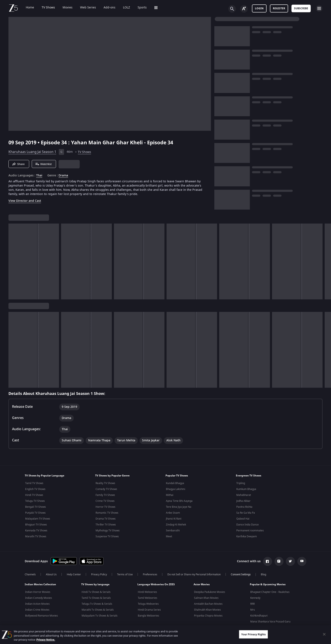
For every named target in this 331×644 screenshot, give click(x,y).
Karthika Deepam (247, 536)
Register (279, 8)
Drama (63, 176)
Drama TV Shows (106, 519)
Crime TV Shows (105, 501)
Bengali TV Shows (36, 507)
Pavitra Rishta (244, 507)
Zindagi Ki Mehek (176, 525)
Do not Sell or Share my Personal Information (194, 574)
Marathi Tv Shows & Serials (98, 610)
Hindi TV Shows (34, 495)
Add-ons (107, 8)
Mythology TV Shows (108, 531)
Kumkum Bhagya (246, 489)
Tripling (241, 483)
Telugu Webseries (148, 604)
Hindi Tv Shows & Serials (96, 592)
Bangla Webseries (148, 616)
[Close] (324, 634)
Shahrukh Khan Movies (207, 610)
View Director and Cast (25, 201)
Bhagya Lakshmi (176, 489)
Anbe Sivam (173, 513)
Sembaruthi (173, 531)
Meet (169, 536)
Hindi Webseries (147, 592)
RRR (252, 604)
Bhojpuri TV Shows (36, 525)
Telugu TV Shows (35, 501)
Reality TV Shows (105, 483)
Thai (39, 176)
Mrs (253, 610)
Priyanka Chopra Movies (208, 616)
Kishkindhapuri (259, 616)
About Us (51, 574)
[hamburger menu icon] (319, 8)
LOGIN (259, 8)
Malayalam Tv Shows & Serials (100, 616)
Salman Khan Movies (206, 598)
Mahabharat (244, 495)
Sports (139, 8)
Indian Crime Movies (37, 610)
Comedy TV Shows (106, 489)
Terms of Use (125, 574)
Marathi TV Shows (36, 536)
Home (27, 8)
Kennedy (255, 598)
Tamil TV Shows (34, 483)
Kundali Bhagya (175, 483)
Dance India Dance (248, 525)
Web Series (85, 8)
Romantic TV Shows (107, 513)
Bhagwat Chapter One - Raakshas (270, 592)
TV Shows (45, 8)
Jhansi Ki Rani (174, 519)
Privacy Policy (99, 574)
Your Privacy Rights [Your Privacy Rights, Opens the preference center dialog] (253, 634)
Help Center (74, 574)
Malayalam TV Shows (38, 519)
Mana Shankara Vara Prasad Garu (270, 622)
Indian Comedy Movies (39, 598)
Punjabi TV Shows (35, 513)
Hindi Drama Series (149, 610)
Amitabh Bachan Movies (208, 604)
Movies (65, 8)
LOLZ (124, 8)
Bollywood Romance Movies (42, 616)
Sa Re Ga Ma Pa (246, 513)
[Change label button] (244, 9)
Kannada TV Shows (36, 531)
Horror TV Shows (105, 507)
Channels (30, 574)
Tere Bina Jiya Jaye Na (179, 507)
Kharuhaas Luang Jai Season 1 (32, 152)
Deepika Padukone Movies (210, 592)
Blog (263, 574)
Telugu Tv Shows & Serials (97, 604)
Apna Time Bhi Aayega (179, 501)
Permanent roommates (250, 531)
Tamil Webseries (148, 598)
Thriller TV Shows (106, 525)
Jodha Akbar (243, 501)
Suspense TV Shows (107, 536)
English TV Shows (35, 489)
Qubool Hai (243, 519)
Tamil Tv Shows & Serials (96, 598)
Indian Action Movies (37, 604)
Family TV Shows (105, 495)
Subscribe (301, 8)
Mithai (170, 495)
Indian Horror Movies (38, 592)
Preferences (150, 574)
